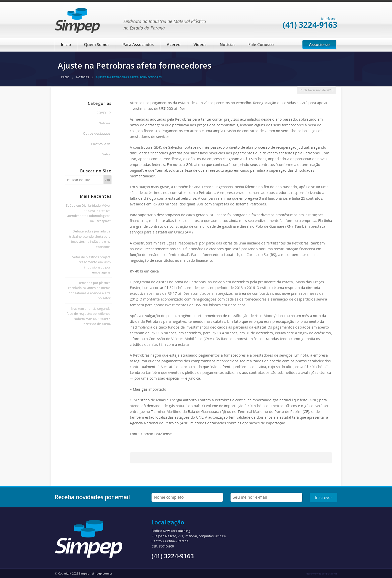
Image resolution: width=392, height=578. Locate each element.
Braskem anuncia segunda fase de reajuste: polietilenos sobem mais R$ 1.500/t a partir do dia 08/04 (88, 316)
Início (66, 45)
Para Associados (138, 45)
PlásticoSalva (101, 144)
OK (107, 180)
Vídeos (200, 45)
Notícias (228, 45)
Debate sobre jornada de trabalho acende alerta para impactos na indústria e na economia (90, 239)
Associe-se (319, 45)
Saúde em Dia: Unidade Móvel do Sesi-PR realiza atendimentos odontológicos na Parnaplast (88, 213)
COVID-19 (103, 113)
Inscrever (323, 497)
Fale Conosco (261, 45)
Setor (106, 154)
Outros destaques (97, 133)
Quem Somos (97, 45)
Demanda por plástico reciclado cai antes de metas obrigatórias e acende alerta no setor (89, 290)
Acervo (174, 45)
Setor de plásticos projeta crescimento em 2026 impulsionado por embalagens (91, 265)
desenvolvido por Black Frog (322, 574)
